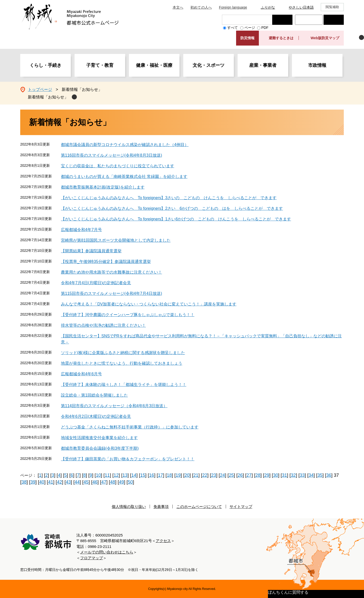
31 (284, 475)
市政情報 (317, 65)
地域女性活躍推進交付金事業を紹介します (99, 438)
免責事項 (161, 507)
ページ (250, 28)
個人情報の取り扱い (129, 507)
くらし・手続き (45, 65)
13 (125, 475)
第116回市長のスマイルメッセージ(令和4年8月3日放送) (111, 155)
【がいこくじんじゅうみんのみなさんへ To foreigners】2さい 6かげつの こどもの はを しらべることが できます (172, 208)
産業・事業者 (263, 65)
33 (302, 475)
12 (116, 475)
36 (329, 475)
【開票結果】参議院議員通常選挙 (91, 251)
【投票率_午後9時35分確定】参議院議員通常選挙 (106, 262)
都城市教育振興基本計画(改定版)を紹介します (103, 187)
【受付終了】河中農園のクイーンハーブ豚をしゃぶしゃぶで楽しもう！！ (128, 315)
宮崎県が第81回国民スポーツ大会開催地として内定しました (116, 240)
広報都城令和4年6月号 (81, 374)
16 (152, 475)
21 (196, 475)
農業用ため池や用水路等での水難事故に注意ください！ (111, 272)
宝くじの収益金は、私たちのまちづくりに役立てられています (118, 166)
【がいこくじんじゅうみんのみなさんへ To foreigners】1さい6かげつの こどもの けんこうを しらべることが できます (176, 219)
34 (311, 475)
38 (24, 482)
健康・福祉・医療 (154, 65)
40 (42, 482)
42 (59, 482)
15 (143, 475)
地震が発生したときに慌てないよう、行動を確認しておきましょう (122, 363)
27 (249, 475)
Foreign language (233, 7)
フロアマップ (92, 558)
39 (33, 482)
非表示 (361, 37)
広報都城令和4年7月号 (81, 230)
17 (161, 475)
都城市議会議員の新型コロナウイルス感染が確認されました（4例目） (125, 145)
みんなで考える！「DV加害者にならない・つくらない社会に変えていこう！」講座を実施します (149, 304)
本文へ (178, 7)
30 (276, 475)
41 (51, 482)
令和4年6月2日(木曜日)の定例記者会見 (96, 416)
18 (169, 475)
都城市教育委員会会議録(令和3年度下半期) (100, 448)
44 (77, 482)
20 (187, 475)
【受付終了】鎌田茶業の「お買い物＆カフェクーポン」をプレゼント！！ (128, 459)
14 (134, 475)
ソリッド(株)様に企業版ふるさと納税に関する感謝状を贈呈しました (123, 353)
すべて (233, 28)
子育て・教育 (100, 65)
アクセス (163, 541)
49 (122, 482)
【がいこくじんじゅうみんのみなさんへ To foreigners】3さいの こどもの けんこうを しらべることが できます (169, 198)
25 (231, 475)
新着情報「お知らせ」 (48, 97)
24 (222, 475)
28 (258, 475)
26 (240, 475)
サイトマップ (241, 507)
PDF (265, 28)
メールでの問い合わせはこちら (107, 552)
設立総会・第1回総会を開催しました (94, 395)
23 (214, 475)
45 (86, 482)
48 (112, 482)
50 (130, 482)
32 (293, 475)
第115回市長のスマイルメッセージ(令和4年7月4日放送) (111, 293)
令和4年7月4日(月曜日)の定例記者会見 (96, 283)
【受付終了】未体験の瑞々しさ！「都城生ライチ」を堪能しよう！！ (124, 385)
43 (68, 482)
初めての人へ (201, 7)
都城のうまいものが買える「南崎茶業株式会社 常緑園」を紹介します (124, 177)
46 (95, 482)
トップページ (40, 89)
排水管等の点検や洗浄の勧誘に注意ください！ (103, 325)
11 (107, 475)
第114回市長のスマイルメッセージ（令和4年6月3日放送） (114, 406)
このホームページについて (199, 507)
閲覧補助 (332, 7)
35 (320, 475)
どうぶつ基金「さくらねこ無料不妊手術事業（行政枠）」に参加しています (130, 427)
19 (178, 475)
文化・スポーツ (209, 65)
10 (98, 475)
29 (267, 475)
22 (205, 475)
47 (104, 482)
